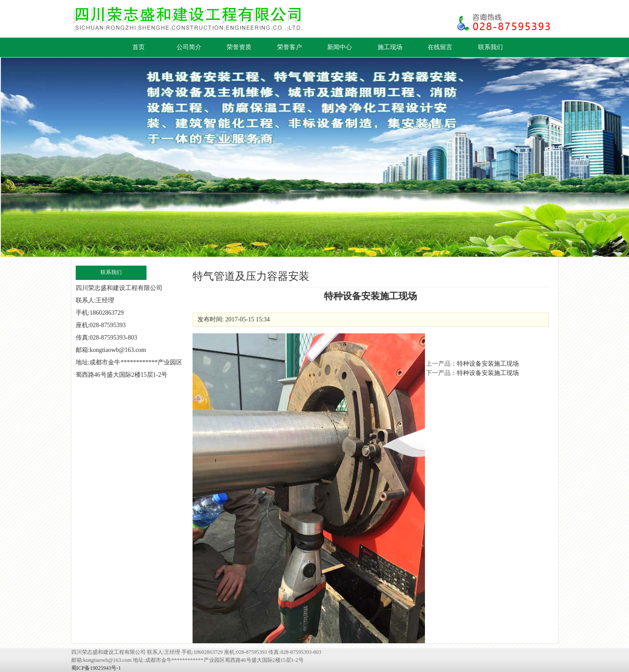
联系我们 (490, 47)
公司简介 (189, 47)
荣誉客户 (289, 47)
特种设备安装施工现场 (488, 364)
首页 (139, 47)
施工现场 (390, 47)
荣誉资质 (239, 47)
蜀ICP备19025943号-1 (96, 668)
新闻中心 (340, 47)
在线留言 (440, 47)
